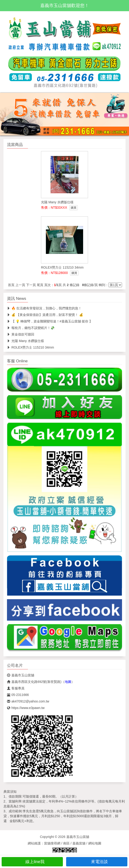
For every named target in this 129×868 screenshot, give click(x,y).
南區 (66, 843)
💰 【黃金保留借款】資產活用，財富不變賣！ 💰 (45, 315)
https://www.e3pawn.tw (26, 708)
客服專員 (16, 688)
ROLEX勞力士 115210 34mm (31, 347)
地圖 (68, 682)
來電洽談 (97, 862)
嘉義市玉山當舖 (21, 675)
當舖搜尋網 (52, 843)
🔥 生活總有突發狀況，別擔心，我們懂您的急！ (44, 308)
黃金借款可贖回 (21, 334)
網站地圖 (95, 843)
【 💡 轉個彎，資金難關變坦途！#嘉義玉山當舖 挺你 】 (50, 321)
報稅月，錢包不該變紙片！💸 (31, 328)
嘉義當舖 (79, 843)
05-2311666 (18, 695)
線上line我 (32, 862)
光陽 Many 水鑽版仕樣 (25, 341)
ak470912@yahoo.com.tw (28, 701)
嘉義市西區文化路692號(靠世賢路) (34, 682)
